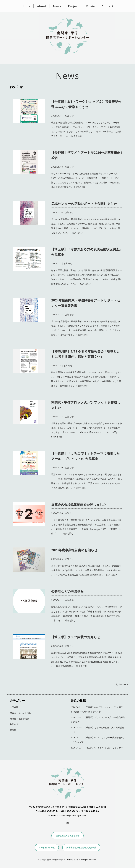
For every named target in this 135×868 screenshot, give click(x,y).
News (57, 6)
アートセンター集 (47, 848)
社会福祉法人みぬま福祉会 (68, 836)
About (42, 6)
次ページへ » (122, 684)
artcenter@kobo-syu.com (72, 816)
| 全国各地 (87, 595)
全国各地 (14, 707)
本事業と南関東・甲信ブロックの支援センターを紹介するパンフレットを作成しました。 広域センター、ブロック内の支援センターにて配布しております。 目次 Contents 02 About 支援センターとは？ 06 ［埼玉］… (87, 428)
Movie (90, 6)
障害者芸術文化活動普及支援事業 (81, 848)
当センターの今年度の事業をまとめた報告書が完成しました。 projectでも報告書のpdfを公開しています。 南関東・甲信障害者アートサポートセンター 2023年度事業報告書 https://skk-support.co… (86, 570)
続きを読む (75, 136)
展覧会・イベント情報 (20, 713)
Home (26, 6)
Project (73, 6)
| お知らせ (87, 108)
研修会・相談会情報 (19, 719)
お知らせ (14, 724)
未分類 (13, 730)
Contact (107, 6)
